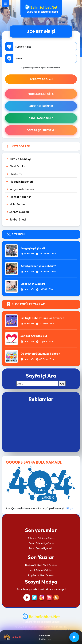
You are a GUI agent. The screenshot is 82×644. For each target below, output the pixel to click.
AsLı (51, 548)
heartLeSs (29, 254)
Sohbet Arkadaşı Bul (34, 336)
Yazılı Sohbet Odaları (41, 570)
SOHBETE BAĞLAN (41, 79)
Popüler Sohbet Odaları (41, 575)
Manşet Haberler (20, 197)
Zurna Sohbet (36, 543)
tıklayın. (70, 508)
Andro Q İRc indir (41, 106)
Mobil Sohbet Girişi (41, 94)
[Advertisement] (41, 427)
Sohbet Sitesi (18, 219)
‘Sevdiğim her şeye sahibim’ (38, 266)
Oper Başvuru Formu (41, 130)
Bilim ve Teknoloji (20, 159)
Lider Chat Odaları (33, 284)
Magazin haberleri (21, 182)
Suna (51, 543)
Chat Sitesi (16, 174)
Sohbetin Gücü (35, 538)
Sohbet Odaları (19, 212)
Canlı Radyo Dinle (41, 118)
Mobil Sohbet (18, 204)
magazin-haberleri (22, 189)
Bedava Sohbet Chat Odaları (41, 565)
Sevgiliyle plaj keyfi (33, 248)
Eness (51, 538)
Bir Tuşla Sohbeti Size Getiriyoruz (42, 318)
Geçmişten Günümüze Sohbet (40, 354)
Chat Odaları (18, 166)
